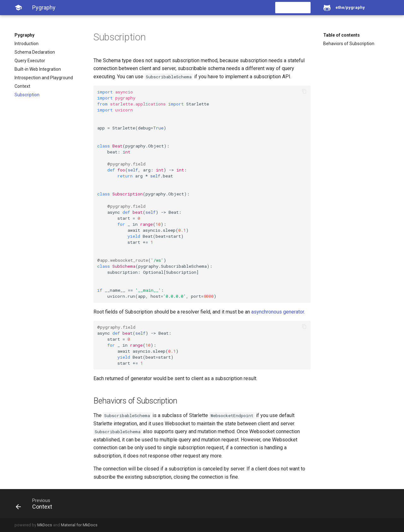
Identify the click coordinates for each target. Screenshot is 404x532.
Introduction (27, 44)
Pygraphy (24, 35)
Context (22, 86)
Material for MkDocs (79, 525)
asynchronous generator (278, 312)
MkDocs (45, 525)
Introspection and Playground (44, 78)
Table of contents (342, 35)
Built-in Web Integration (38, 69)
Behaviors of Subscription (349, 44)
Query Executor (30, 61)
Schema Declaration (35, 52)
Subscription (27, 95)
